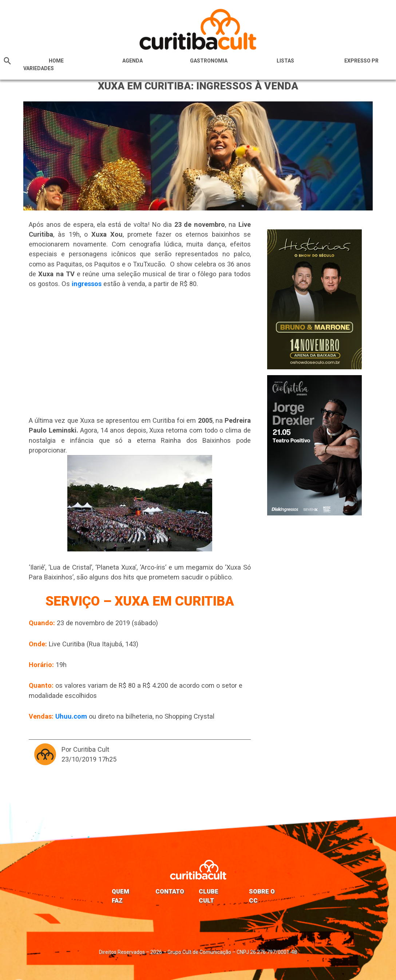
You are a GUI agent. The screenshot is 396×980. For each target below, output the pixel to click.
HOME (56, 61)
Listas (285, 61)
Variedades (39, 68)
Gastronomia (209, 61)
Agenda (132, 61)
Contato (170, 891)
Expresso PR (361, 61)
